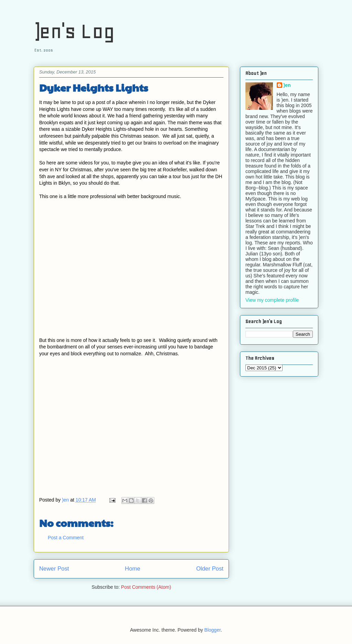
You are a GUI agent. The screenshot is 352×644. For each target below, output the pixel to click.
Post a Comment (66, 538)
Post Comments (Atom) (146, 587)
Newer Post (54, 569)
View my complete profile (272, 300)
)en (287, 85)
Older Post (210, 569)
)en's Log (74, 31)
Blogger (212, 630)
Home (133, 569)
